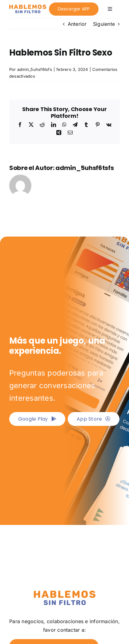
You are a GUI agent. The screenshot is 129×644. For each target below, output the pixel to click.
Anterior (77, 24)
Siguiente (104, 24)
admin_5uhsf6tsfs (35, 69)
